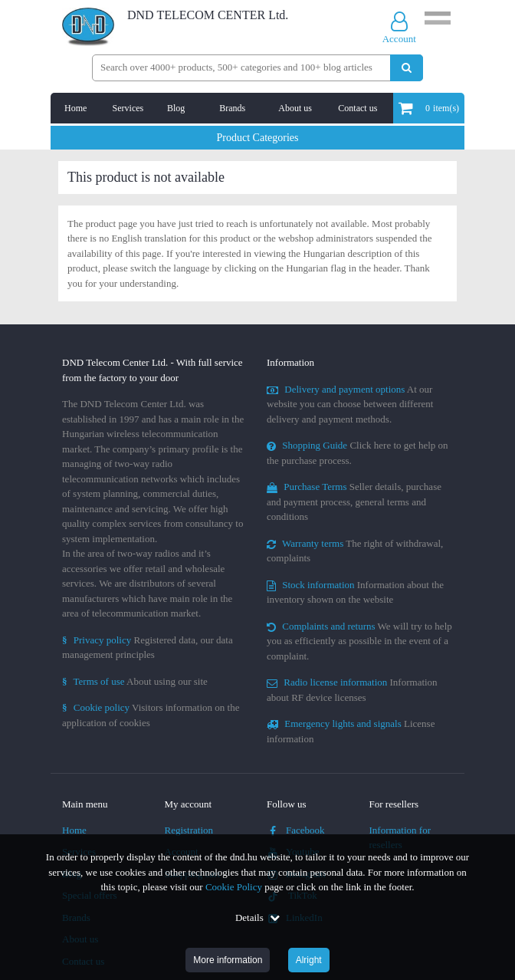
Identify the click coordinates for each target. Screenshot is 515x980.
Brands (232, 108)
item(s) (429, 108)
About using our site (135, 681)
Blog (176, 108)
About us (295, 108)
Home (75, 108)
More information (228, 960)
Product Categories (258, 138)
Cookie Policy (234, 887)
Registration (189, 830)
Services (128, 108)
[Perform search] (407, 68)
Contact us (358, 108)
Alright (309, 960)
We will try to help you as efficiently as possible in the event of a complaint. (359, 641)
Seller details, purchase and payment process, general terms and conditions (354, 502)
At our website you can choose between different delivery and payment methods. (350, 404)
